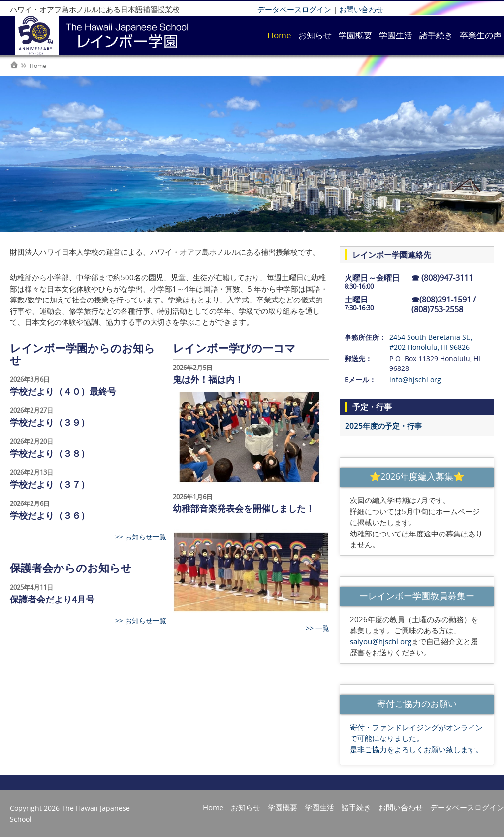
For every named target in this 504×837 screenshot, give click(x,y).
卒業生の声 (481, 35)
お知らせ (315, 35)
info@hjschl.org (415, 380)
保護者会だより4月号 (52, 599)
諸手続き (436, 35)
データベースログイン (294, 9)
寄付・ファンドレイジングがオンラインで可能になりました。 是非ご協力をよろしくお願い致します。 (416, 738)
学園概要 (355, 35)
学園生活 (396, 35)
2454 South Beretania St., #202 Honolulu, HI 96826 (431, 342)
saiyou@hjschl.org (381, 641)
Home (279, 35)
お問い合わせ (361, 9)
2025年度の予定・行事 (383, 426)
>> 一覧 (317, 628)
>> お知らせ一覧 (141, 537)
